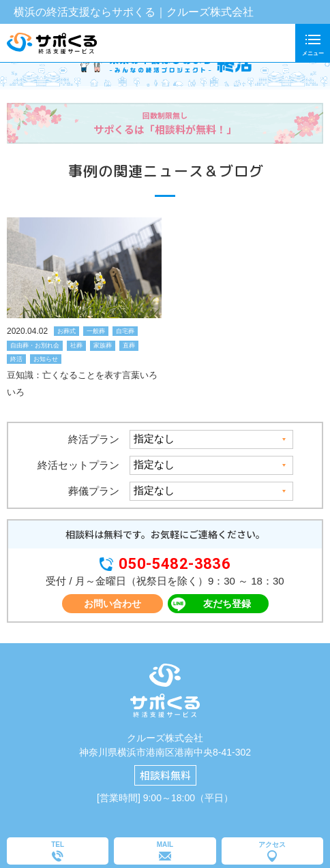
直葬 (129, 345)
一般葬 (96, 331)
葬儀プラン (94, 491)
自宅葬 (125, 331)
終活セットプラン (78, 465)
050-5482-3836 (175, 564)
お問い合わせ (112, 604)
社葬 (76, 345)
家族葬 (103, 345)
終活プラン (94, 439)
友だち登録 (227, 604)
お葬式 (66, 331)
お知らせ (46, 359)
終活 (16, 359)
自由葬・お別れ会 (35, 345)
